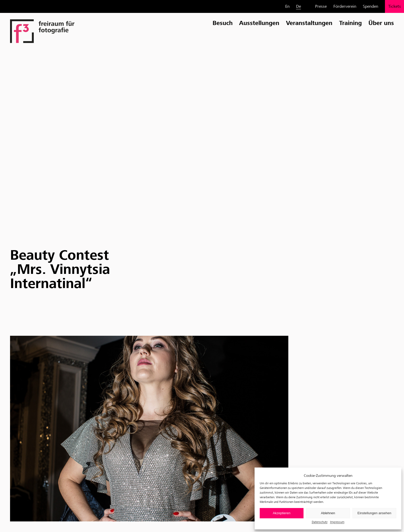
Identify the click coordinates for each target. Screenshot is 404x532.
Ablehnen (328, 513)
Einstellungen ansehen (374, 513)
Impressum (337, 522)
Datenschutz (320, 522)
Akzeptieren (282, 513)
